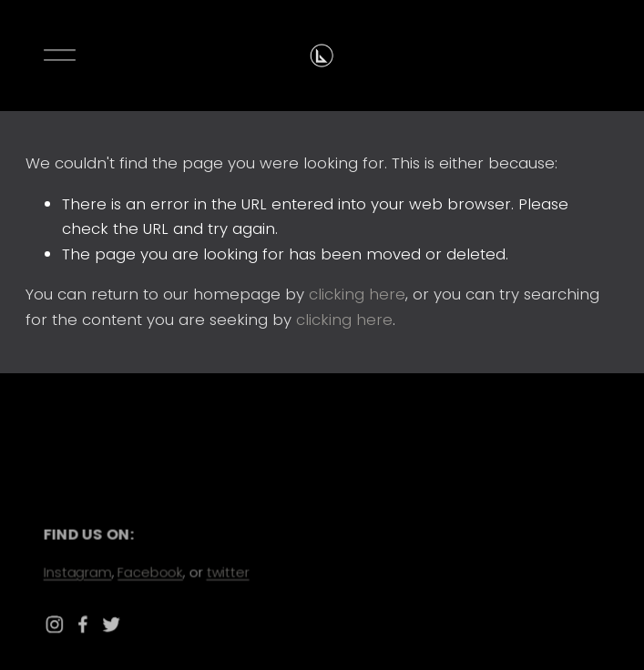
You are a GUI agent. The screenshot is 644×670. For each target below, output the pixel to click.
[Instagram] (59, 624)
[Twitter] (114, 624)
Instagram (80, 572)
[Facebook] (87, 624)
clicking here (357, 294)
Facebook (153, 572)
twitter (229, 572)
